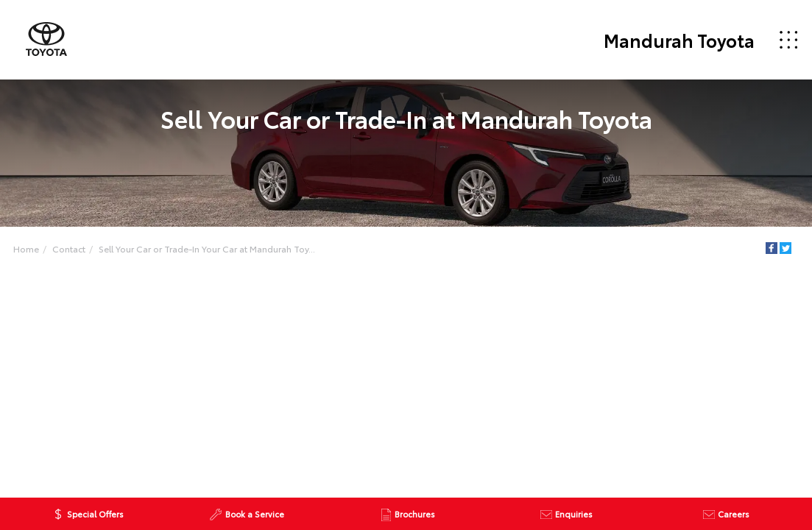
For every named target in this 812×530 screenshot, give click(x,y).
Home (26, 248)
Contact (69, 248)
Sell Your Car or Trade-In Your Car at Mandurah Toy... (207, 248)
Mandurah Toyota (679, 40)
